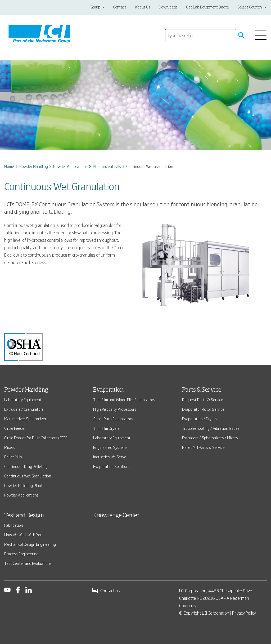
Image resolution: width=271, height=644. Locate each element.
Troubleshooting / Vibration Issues (211, 428)
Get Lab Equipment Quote (207, 7)
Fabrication (14, 525)
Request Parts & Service (203, 399)
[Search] (201, 35)
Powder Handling (34, 166)
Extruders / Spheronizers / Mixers (210, 438)
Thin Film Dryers (106, 428)
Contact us (106, 591)
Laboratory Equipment (23, 399)
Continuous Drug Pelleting (26, 466)
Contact (120, 7)
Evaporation (108, 390)
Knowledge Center (116, 516)
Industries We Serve (110, 457)
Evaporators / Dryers (199, 419)
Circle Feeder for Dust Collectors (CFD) (36, 438)
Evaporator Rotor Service (203, 409)
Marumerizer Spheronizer (25, 419)
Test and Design (24, 516)
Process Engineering (21, 554)
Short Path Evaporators (113, 419)
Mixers (10, 447)
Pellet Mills (13, 457)
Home (9, 166)
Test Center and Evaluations (28, 563)
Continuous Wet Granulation (28, 476)
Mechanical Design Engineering (30, 544)
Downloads (168, 7)
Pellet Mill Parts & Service (203, 447)
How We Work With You (23, 535)
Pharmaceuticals (107, 166)
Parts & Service (202, 390)
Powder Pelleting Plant (23, 485)
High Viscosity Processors (115, 409)
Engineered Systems (110, 447)
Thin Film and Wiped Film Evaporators (124, 399)
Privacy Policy (244, 613)
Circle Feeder (15, 428)
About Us (143, 7)
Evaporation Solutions (112, 466)
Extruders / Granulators (24, 409)
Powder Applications (70, 166)
